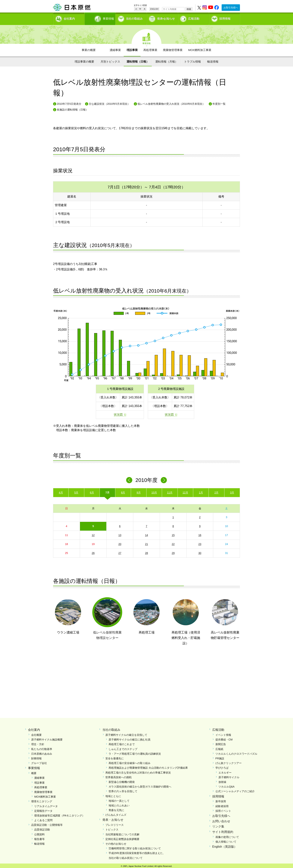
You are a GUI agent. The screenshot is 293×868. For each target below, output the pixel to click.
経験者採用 (222, 805)
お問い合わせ (221, 820)
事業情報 (100, 18)
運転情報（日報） (138, 60)
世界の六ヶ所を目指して (123, 790)
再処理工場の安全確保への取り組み (129, 762)
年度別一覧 (219, 103)
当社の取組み (134, 18)
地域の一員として (119, 799)
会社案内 (69, 18)
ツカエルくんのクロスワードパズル (236, 752)
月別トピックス (110, 60)
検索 (189, 9)
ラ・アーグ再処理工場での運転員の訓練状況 (135, 752)
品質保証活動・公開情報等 (47, 824)
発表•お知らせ (166, 18)
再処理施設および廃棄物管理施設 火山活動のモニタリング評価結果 (148, 766)
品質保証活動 (42, 828)
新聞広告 (221, 743)
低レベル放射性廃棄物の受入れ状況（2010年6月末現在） (171, 103)
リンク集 (218, 825)
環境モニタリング (42, 800)
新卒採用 (221, 800)
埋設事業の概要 (84, 60)
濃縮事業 (115, 49)
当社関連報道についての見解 (122, 833)
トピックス (112, 828)
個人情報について (226, 840)
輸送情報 (213, 60)
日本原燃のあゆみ (42, 752)
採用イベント (223, 810)
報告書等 (39, 838)
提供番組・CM (224, 738)
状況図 (118, 413)
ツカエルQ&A (226, 785)
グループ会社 (39, 762)
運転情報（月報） (166, 60)
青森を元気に (116, 809)
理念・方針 (38, 743)
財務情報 (36, 757)
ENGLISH (154, 9)
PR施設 (220, 757)
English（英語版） (225, 845)
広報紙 (219, 748)
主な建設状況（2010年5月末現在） (109, 103)
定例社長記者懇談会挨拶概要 (122, 838)
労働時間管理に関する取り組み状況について (135, 847)
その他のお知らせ (116, 842)
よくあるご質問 (43, 819)
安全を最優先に (115, 757)
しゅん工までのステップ (123, 748)
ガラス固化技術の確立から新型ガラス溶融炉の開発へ (140, 785)
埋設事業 (132, 49)
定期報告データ (43, 810)
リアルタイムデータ (46, 805)
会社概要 (36, 734)
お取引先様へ (231, 8)
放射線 (222, 781)
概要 (34, 772)
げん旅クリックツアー (229, 762)
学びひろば (222, 766)
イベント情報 (223, 734)
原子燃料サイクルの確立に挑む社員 (129, 738)
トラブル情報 (192, 60)
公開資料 (39, 833)
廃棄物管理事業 (173, 49)
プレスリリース (115, 824)
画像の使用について (227, 836)
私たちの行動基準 (42, 748)
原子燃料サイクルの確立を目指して (126, 734)
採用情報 (225, 18)
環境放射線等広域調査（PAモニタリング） (59, 814)
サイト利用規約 (223, 831)
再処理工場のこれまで (122, 743)
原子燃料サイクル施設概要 (47, 738)
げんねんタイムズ (116, 813)
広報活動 (194, 18)
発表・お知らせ (113, 818)
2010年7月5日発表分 (69, 103)
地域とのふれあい (119, 804)
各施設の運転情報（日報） (73, 108)
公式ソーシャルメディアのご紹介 (235, 790)
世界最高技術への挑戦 (118, 776)
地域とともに (113, 795)
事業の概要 (89, 49)
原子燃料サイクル (229, 776)
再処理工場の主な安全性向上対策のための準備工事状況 (138, 771)
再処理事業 (150, 49)
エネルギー (225, 771)
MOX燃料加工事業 (200, 49)
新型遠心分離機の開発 (122, 781)
